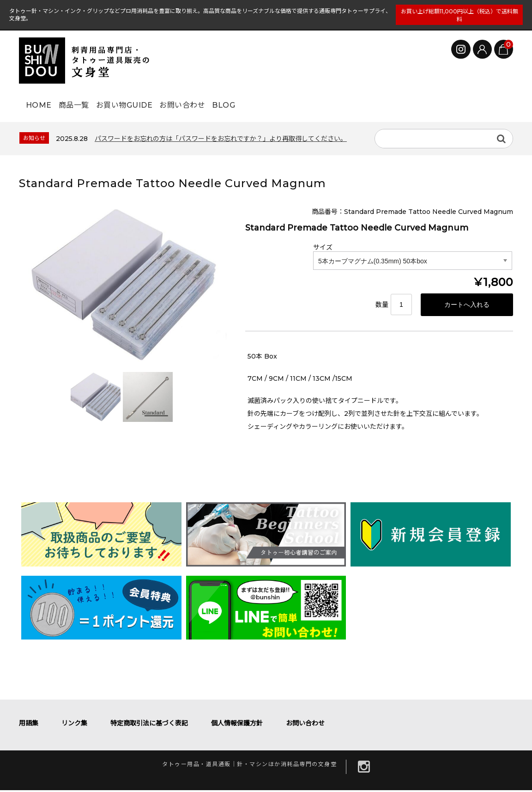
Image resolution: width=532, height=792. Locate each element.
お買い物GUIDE (158, 100)
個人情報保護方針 (237, 725)
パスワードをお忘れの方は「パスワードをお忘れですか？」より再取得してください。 (221, 139)
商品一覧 (92, 100)
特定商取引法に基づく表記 (149, 725)
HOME (42, 100)
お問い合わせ (232, 100)
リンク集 (74, 725)
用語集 (29, 725)
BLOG (289, 100)
